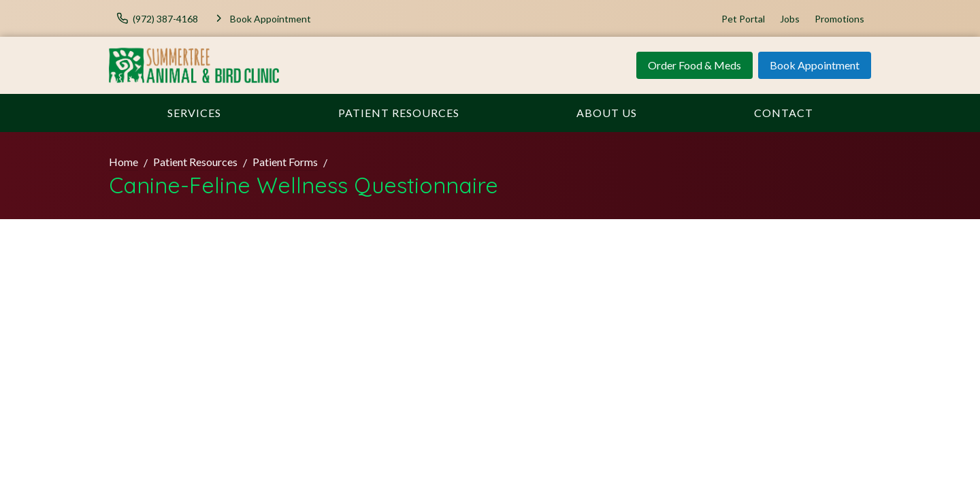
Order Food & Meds (695, 65)
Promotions (839, 19)
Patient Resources (399, 113)
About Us (607, 113)
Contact (784, 113)
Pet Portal (743, 19)
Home (124, 162)
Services (194, 113)
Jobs (790, 19)
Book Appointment (815, 65)
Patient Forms (285, 162)
